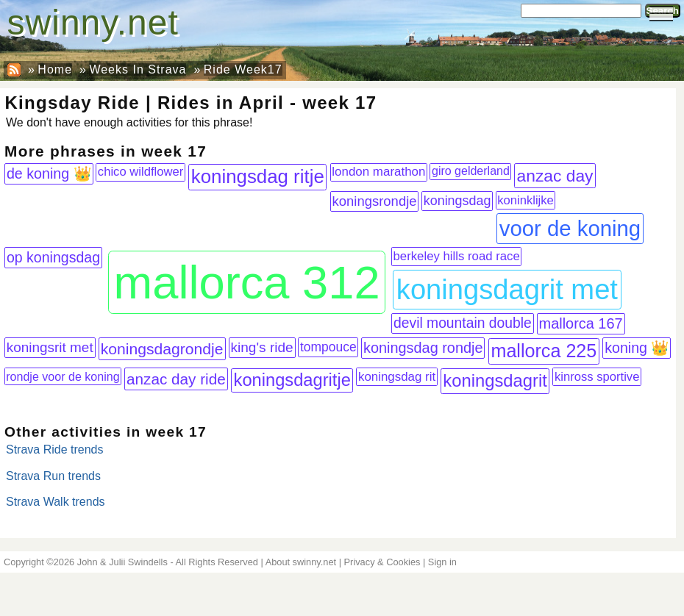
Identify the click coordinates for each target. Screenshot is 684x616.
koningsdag (457, 201)
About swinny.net (301, 562)
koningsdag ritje (258, 176)
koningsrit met (50, 347)
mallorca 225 (544, 351)
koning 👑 (637, 348)
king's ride (262, 347)
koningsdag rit (397, 377)
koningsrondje (375, 201)
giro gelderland (471, 171)
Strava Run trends (53, 476)
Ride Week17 (243, 69)
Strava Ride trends (55, 450)
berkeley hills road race (457, 256)
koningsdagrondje (162, 349)
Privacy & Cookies (382, 562)
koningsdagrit (495, 380)
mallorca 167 (581, 323)
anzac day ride (176, 379)
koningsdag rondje (423, 348)
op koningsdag (53, 257)
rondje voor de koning (63, 376)
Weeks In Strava (138, 69)
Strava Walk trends (56, 502)
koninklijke (526, 200)
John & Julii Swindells (122, 562)
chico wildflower (140, 172)
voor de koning (570, 228)
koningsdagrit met (507, 289)
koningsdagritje (292, 380)
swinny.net (93, 22)
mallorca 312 (247, 282)
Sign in (442, 562)
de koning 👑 (49, 173)
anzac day (555, 176)
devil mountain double (463, 323)
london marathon (378, 172)
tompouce (328, 347)
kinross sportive (597, 377)
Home (55, 69)
